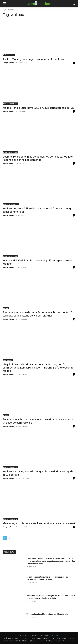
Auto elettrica (8, 360)
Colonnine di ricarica (10, 152)
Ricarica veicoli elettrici (11, 204)
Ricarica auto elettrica (10, 103)
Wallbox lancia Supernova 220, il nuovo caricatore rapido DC (38, 108)
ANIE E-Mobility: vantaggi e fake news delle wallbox (33, 59)
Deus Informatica (69, 641)
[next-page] (15, 538)
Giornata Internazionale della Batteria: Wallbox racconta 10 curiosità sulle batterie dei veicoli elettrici (37, 314)
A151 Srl (55, 636)
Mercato (6, 415)
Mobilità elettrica (9, 55)
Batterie (6, 308)
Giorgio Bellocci (8, 63)
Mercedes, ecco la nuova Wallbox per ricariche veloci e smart (39, 523)
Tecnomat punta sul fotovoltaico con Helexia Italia (47, 614)
